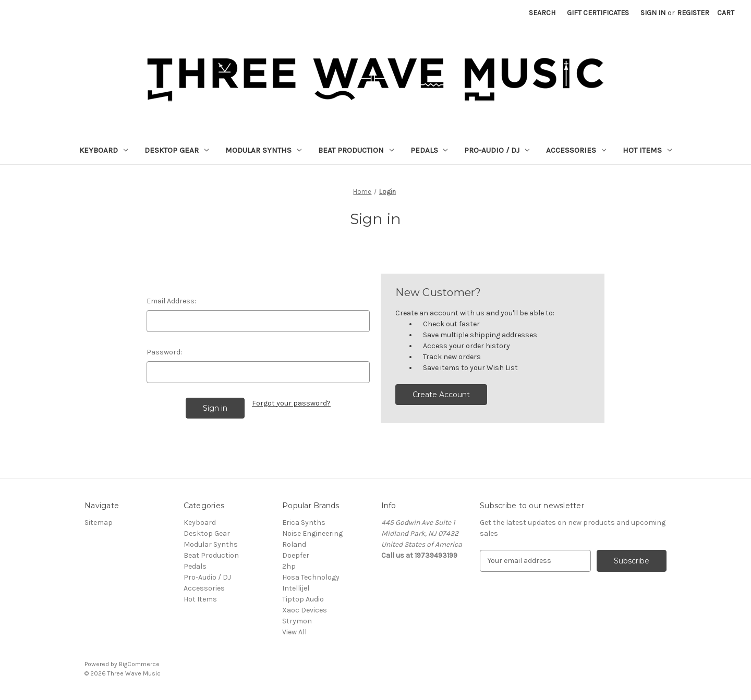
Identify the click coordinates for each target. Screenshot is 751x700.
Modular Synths (263, 150)
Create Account (441, 395)
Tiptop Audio (303, 599)
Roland (294, 544)
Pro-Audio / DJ (497, 150)
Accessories (576, 150)
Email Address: (171, 301)
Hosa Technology (311, 577)
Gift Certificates (598, 13)
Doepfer (296, 555)
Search (542, 13)
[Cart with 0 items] (726, 13)
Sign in (653, 13)
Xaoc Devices (305, 610)
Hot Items (647, 150)
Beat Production (356, 150)
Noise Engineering (312, 533)
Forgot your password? (291, 403)
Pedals (429, 150)
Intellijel (296, 588)
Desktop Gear (177, 150)
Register (693, 13)
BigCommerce (139, 664)
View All (294, 632)
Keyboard (104, 150)
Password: (164, 352)
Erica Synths (304, 523)
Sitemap (99, 523)
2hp (289, 566)
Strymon (297, 621)
